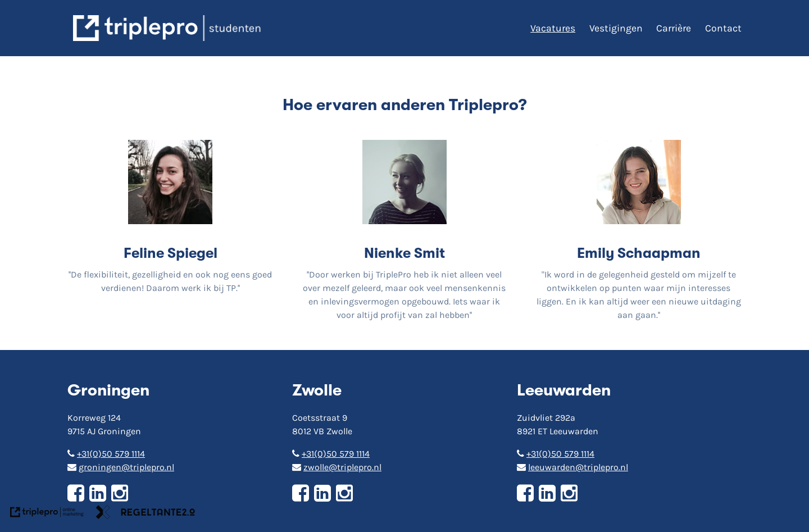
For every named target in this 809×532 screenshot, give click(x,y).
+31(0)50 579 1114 (106, 454)
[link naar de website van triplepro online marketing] (47, 514)
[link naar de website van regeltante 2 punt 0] (146, 514)
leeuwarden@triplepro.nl (572, 467)
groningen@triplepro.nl (121, 467)
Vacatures (553, 28)
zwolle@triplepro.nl (337, 467)
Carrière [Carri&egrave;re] (674, 28)
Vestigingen (616, 28)
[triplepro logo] (169, 28)
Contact (723, 28)
